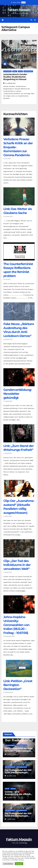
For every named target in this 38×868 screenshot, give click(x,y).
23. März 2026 (11, 776)
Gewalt (15, 71)
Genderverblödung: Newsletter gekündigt (17, 394)
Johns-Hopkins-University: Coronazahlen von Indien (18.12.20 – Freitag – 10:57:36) (16, 625)
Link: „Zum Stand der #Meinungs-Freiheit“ (19, 448)
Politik (20, 71)
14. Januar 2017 (10, 83)
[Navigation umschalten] (35, 20)
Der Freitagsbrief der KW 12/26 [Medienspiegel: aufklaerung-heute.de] (18, 772)
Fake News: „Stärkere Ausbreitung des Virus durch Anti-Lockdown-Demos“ (19, 330)
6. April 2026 (11, 754)
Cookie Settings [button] (8, 864)
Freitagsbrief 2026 (22, 745)
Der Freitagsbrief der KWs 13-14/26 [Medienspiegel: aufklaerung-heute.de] (19, 751)
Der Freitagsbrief (10, 745)
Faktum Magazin (19, 10)
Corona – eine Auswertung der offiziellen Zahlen (19, 794)
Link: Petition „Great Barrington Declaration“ (18, 685)
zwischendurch (28, 71)
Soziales (13, 789)
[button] (31, 20)
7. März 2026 (11, 819)
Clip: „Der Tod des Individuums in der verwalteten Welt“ (17, 565)
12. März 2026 (11, 797)
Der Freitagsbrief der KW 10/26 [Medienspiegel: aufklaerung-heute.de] (18, 816)
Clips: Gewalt (7, 71)
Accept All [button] (19, 864)
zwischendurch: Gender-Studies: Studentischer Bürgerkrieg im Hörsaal (15, 77)
